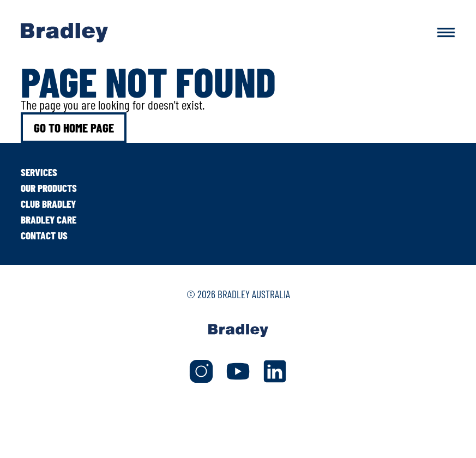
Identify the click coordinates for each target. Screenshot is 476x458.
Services (39, 172)
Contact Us (44, 235)
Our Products (49, 188)
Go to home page (74, 128)
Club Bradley (48, 204)
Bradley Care (49, 219)
